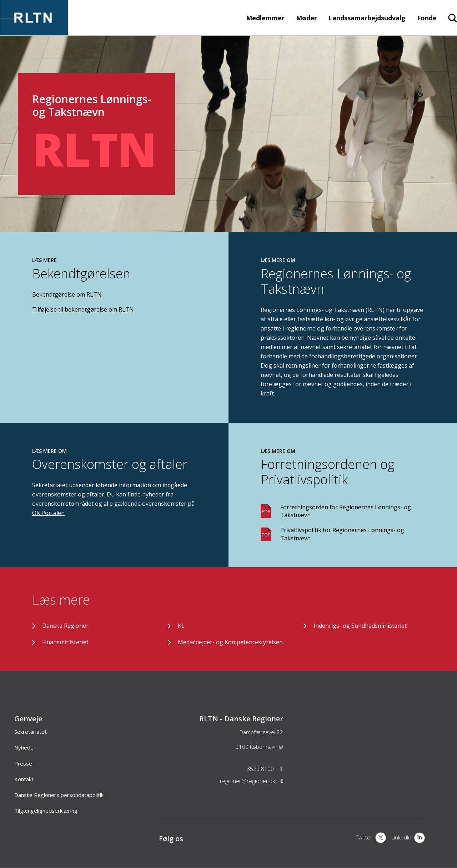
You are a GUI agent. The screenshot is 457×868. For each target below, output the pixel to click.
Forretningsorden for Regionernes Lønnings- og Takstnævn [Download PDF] (346, 511)
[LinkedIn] (408, 838)
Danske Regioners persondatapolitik (59, 795)
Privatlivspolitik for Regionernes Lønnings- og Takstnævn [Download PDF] (342, 534)
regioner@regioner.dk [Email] (247, 781)
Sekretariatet (31, 732)
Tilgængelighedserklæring (46, 811)
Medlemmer (265, 18)
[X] (371, 838)
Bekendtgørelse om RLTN (67, 294)
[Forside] (34, 32)
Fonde (427, 18)
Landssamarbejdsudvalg (367, 18)
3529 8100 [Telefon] (260, 769)
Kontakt (24, 779)
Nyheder (25, 747)
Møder (307, 18)
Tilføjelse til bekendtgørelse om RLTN (83, 309)
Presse (23, 763)
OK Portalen (48, 513)
